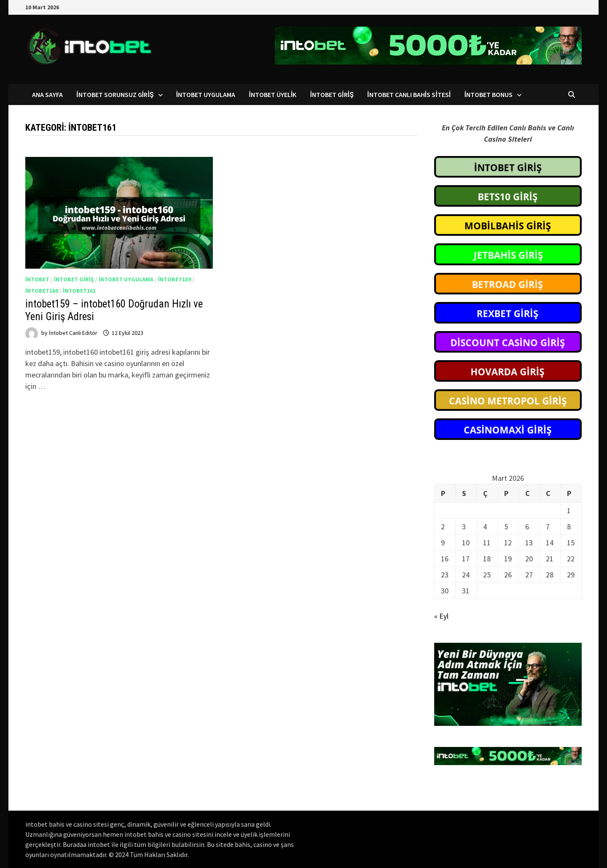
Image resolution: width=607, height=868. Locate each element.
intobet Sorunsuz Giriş (115, 94)
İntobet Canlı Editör (73, 333)
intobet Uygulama (206, 94)
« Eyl (441, 616)
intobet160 (42, 291)
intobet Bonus (488, 94)
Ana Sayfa (47, 94)
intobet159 (175, 279)
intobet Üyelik (273, 94)
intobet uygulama (126, 279)
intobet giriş (74, 279)
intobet (37, 279)
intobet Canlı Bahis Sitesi (409, 94)
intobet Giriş (332, 94)
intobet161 (79, 291)
